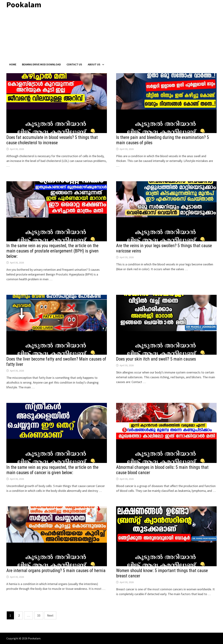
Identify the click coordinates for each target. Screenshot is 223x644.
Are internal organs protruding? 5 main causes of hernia (56, 571)
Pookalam (34, 638)
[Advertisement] (111, 36)
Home (13, 64)
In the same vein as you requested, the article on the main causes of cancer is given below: (52, 470)
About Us (94, 64)
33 (39, 615)
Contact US (74, 64)
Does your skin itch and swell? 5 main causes (156, 359)
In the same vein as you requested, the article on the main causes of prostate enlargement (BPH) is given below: (52, 251)
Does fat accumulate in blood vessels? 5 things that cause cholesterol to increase (52, 140)
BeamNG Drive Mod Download (41, 64)
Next (50, 615)
